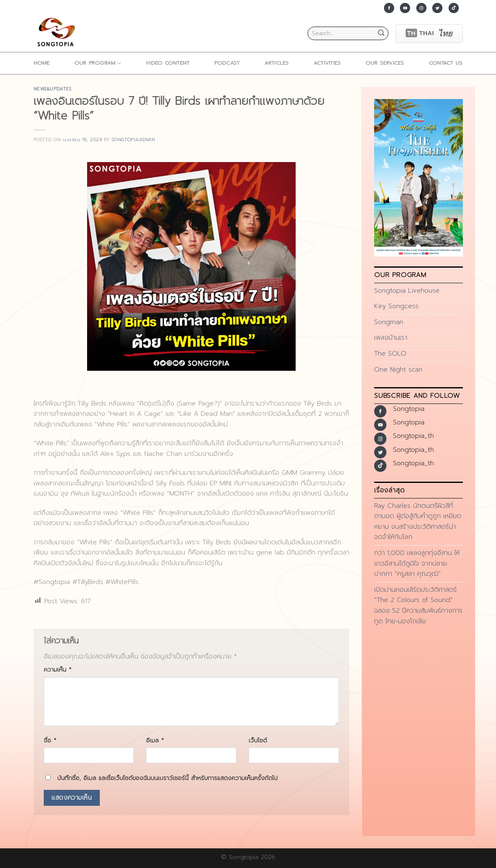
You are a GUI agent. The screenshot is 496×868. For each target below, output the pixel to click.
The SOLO (390, 354)
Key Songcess (396, 306)
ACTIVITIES (327, 63)
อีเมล (155, 740)
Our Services (385, 63)
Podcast (227, 63)
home (42, 63)
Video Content (167, 63)
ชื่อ (50, 740)
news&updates (53, 89)
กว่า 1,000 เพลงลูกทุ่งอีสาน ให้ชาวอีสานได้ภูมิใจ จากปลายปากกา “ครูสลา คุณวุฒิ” (417, 563)
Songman (389, 322)
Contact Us (446, 63)
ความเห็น (58, 670)
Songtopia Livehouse (407, 291)
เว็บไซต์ (258, 740)
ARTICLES (277, 63)
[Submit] (381, 34)
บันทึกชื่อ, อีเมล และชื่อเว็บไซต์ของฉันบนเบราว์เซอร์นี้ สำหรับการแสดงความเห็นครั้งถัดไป (167, 778)
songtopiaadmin (134, 140)
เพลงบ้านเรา (391, 338)
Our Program (98, 63)
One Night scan (398, 370)
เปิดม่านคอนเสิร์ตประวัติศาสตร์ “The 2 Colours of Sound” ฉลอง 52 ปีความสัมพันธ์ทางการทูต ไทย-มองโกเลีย (418, 605)
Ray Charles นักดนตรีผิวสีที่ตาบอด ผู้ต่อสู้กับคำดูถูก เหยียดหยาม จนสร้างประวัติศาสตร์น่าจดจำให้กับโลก (418, 522)
